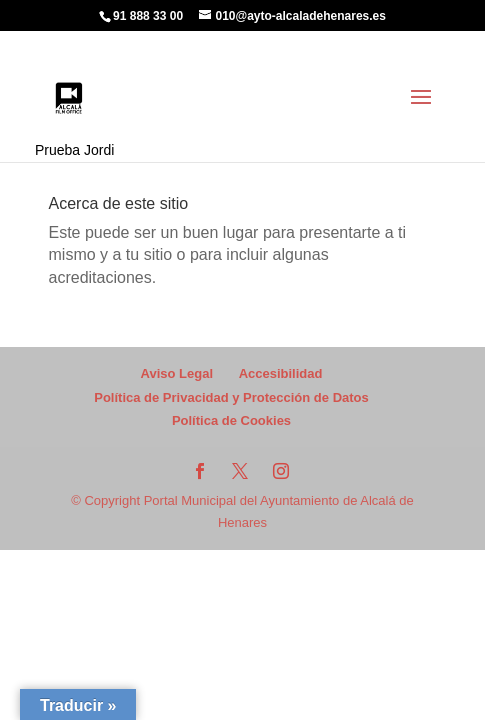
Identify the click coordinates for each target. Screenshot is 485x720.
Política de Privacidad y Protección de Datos (231, 397)
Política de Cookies (231, 420)
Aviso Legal (177, 373)
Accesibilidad (281, 373)
